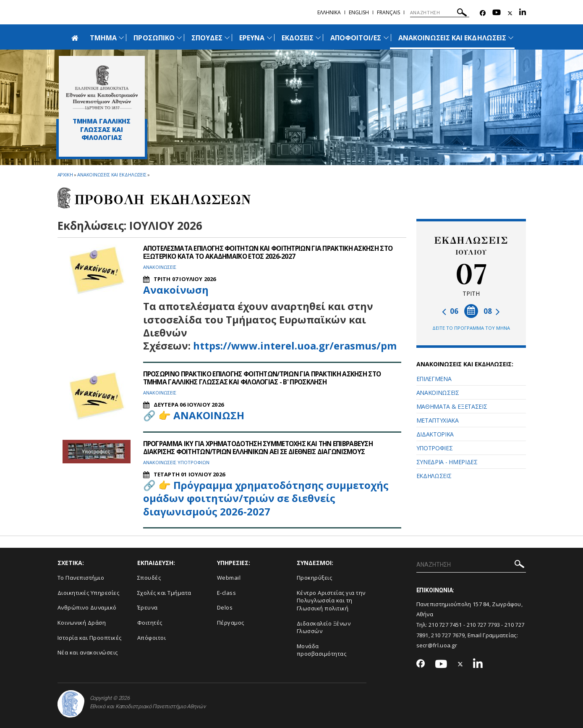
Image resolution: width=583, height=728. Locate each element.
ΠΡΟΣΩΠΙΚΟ (154, 38)
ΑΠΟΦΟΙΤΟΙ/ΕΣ (356, 38)
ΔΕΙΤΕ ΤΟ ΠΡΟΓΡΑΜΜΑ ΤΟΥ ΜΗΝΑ (471, 328)
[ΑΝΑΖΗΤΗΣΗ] (440, 13)
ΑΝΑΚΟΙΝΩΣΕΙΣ (438, 393)
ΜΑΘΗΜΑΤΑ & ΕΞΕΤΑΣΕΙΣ (452, 406)
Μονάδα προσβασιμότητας (322, 650)
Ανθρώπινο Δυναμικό (87, 607)
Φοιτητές (150, 623)
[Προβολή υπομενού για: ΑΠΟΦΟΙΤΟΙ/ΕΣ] (386, 38)
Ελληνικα (329, 12)
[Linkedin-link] (523, 13)
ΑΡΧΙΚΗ (65, 175)
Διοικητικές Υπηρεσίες (89, 593)
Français (388, 12)
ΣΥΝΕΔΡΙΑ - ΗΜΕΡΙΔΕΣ (447, 462)
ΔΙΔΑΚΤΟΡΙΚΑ (435, 434)
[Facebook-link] (483, 13)
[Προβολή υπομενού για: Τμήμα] (121, 38)
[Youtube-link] (497, 13)
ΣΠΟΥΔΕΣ (207, 38)
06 (450, 311)
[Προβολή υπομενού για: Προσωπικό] (179, 38)
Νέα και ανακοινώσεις (88, 652)
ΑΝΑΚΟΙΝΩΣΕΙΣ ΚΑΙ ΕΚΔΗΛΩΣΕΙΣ (452, 38)
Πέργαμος (231, 623)
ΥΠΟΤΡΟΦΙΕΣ (435, 448)
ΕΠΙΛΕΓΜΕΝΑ (434, 379)
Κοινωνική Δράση (82, 623)
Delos (225, 607)
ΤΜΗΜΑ (103, 38)
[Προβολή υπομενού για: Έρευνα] (269, 38)
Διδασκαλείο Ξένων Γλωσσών (324, 627)
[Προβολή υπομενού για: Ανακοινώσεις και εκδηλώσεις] (511, 38)
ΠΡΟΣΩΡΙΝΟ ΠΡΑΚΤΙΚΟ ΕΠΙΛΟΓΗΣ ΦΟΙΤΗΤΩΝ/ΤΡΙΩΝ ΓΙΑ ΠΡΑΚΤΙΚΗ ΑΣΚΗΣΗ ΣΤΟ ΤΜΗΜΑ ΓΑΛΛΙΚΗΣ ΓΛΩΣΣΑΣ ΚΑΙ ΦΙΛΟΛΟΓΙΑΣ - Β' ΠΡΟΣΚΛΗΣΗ (268, 378)
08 (492, 311)
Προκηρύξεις (315, 578)
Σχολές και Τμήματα (164, 593)
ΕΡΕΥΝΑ (252, 38)
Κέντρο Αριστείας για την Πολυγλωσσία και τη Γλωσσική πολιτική (331, 601)
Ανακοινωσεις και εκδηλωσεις (112, 175)
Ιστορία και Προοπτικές (90, 638)
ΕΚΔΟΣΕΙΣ (298, 38)
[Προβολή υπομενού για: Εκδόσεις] (318, 38)
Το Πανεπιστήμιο (81, 578)
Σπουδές (149, 578)
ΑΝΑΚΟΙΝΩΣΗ (209, 415)
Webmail (229, 578)
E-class (227, 593)
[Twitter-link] (510, 13)
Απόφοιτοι (152, 638)
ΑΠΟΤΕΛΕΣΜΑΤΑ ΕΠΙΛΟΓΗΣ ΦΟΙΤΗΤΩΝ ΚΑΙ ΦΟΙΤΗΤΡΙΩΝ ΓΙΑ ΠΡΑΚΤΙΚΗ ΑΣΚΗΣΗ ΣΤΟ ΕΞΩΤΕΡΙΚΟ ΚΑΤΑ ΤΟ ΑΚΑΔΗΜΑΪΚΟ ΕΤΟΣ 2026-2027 (267, 252)
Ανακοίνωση (176, 290)
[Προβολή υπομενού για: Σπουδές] (227, 38)
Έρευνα (148, 607)
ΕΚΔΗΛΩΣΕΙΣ (434, 476)
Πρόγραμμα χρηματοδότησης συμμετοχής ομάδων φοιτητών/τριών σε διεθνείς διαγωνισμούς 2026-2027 (266, 498)
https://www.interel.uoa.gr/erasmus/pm (295, 345)
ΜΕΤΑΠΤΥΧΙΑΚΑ (438, 420)
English (359, 12)
